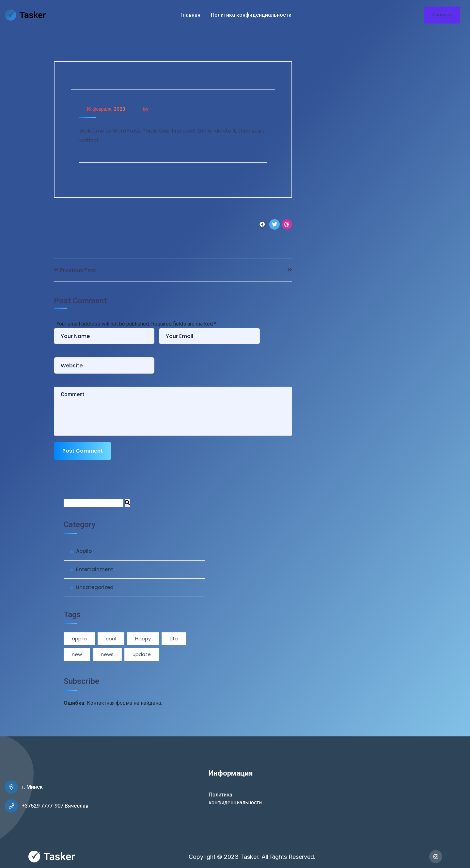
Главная (190, 15)
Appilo (84, 551)
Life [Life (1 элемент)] (174, 639)
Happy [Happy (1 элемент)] (143, 639)
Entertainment (95, 569)
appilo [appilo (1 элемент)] (79, 639)
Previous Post (78, 270)
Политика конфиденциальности (251, 15)
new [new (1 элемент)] (77, 654)
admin (157, 109)
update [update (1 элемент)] (142, 654)
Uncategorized (95, 587)
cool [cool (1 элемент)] (111, 639)
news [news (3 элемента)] (107, 654)
